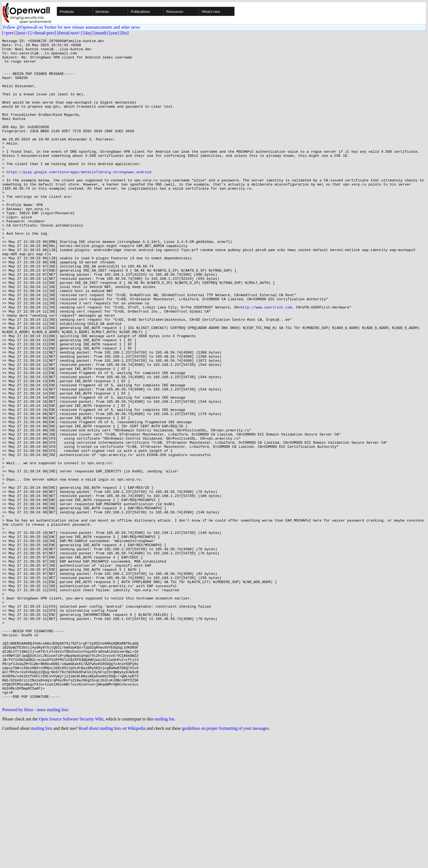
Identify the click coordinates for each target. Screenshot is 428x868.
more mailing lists (53, 842)
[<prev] (9, 33)
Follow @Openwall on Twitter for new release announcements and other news (72, 27)
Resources (175, 12)
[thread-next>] (70, 33)
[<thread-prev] (43, 33)
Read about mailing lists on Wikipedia (112, 861)
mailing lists (42, 861)
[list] (124, 33)
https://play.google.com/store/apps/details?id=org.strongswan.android (79, 199)
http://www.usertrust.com (266, 361)
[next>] (23, 33)
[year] (114, 33)
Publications (140, 12)
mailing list (164, 852)
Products (67, 12)
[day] (88, 33)
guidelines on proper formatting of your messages (225, 861)
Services (102, 12)
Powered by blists (18, 842)
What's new (211, 12)
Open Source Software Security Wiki (71, 852)
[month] (101, 33)
